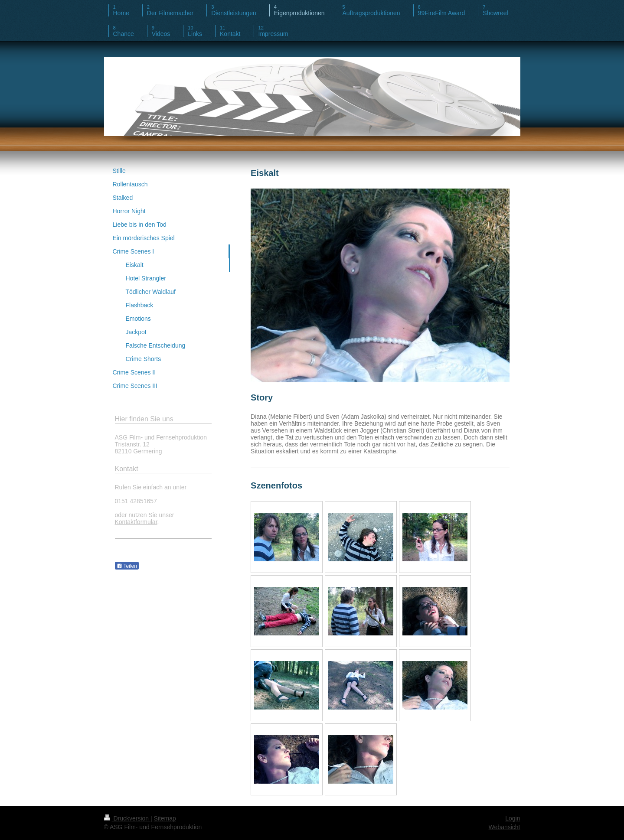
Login (513, 818)
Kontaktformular (136, 522)
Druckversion (127, 818)
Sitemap (165, 818)
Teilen (127, 566)
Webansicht (505, 827)
